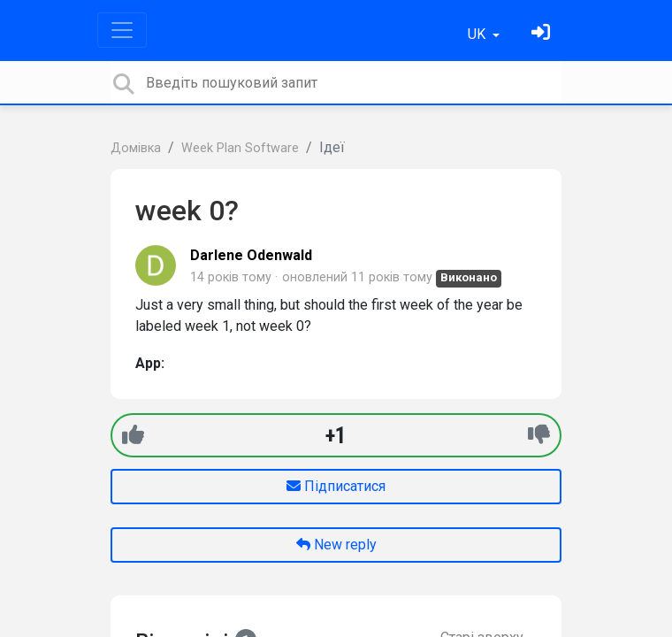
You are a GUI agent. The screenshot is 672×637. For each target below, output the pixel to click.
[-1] (539, 435)
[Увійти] (543, 34)
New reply (336, 545)
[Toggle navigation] (122, 30)
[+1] (133, 435)
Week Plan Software (240, 148)
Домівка (136, 148)
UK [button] (478, 34)
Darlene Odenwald (251, 255)
